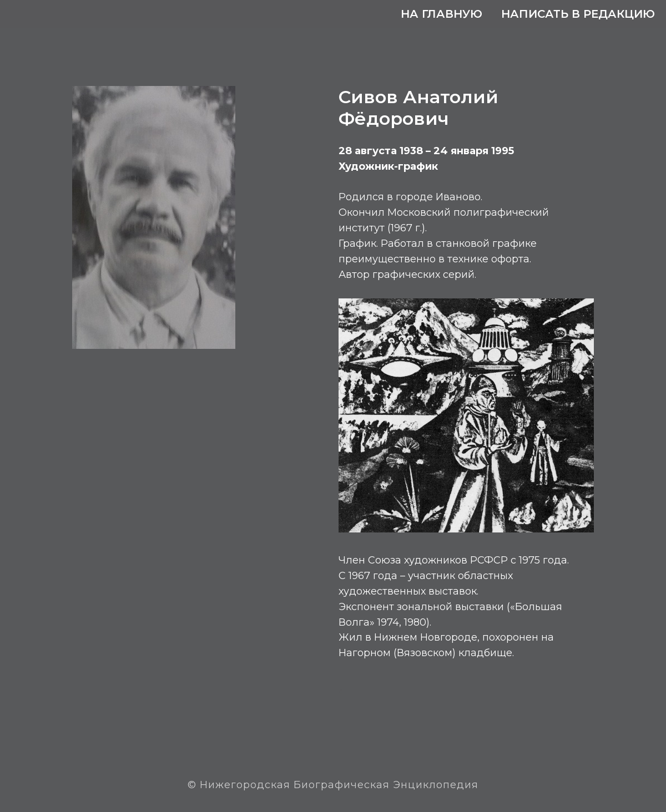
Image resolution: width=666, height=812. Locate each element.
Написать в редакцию (578, 14)
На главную (442, 14)
